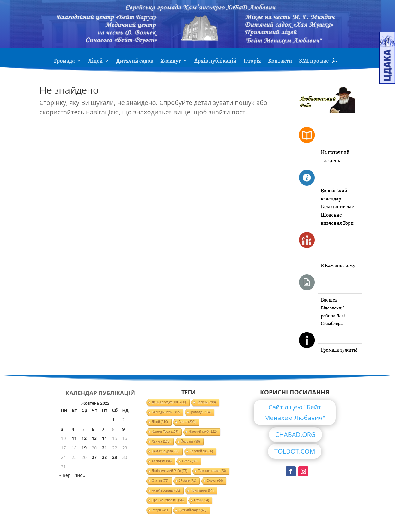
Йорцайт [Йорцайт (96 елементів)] (190, 441)
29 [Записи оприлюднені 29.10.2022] (115, 457)
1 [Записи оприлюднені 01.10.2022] (113, 420)
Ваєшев (329, 300)
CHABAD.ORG (295, 434)
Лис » (80, 475)
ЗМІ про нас (314, 61)
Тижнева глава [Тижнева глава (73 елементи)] (212, 471)
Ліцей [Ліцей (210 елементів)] (160, 422)
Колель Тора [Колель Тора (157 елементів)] (165, 432)
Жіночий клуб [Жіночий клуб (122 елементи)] (203, 432)
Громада (64, 61)
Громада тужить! (339, 350)
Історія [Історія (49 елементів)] (160, 510)
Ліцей (95, 61)
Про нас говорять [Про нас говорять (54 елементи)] (168, 500)
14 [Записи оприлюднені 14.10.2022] (104, 438)
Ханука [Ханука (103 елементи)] (161, 441)
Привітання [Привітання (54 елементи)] (202, 490)
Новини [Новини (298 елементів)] (206, 402)
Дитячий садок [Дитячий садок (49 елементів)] (192, 510)
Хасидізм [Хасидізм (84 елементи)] (162, 461)
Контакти (280, 61)
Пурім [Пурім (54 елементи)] (201, 500)
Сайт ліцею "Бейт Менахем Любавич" (295, 412)
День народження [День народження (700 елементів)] (169, 402)
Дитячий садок (135, 61)
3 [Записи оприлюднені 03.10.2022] (62, 429)
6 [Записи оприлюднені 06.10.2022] (93, 429)
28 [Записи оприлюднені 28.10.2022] (104, 457)
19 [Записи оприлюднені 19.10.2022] (84, 448)
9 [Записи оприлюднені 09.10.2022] (123, 429)
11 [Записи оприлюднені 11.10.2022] (74, 438)
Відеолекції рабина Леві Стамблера (333, 316)
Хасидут (170, 61)
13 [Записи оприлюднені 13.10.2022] (94, 438)
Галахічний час (337, 207)
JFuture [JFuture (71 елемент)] (187, 481)
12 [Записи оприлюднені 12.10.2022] (84, 438)
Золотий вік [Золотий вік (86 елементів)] (201, 451)
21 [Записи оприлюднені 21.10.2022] (104, 448)
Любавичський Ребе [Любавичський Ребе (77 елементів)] (170, 471)
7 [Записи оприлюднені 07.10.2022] (103, 429)
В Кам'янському (338, 266)
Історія (252, 61)
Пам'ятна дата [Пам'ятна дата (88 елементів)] (165, 451)
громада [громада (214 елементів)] (201, 412)
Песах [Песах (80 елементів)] (190, 461)
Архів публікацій (216, 61)
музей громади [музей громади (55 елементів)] (166, 490)
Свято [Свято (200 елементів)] (187, 422)
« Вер (65, 475)
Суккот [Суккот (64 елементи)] (215, 481)
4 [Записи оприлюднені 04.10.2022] (73, 429)
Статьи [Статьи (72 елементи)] (160, 481)
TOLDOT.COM (295, 451)
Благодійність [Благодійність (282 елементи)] (166, 412)
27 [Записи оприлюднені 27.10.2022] (94, 457)
